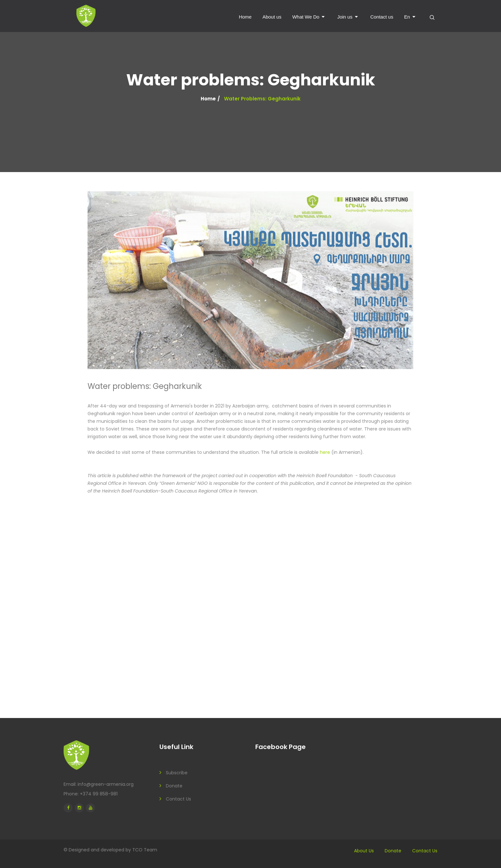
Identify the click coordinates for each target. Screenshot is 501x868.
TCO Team (145, 850)
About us (272, 17)
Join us (345, 17)
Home (245, 17)
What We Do (306, 17)
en (407, 17)
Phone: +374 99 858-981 (91, 794)
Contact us (382, 17)
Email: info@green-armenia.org (99, 784)
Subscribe (177, 773)
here (325, 452)
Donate (174, 786)
